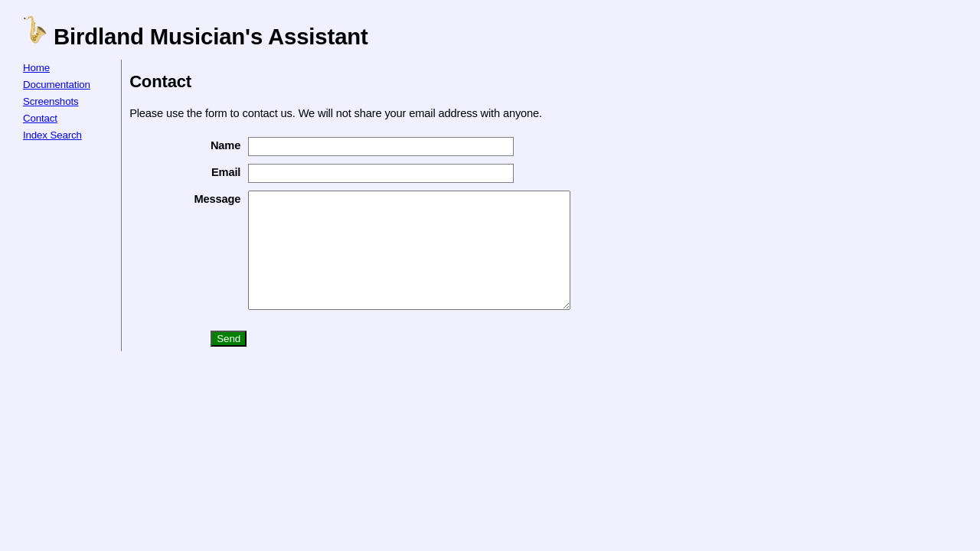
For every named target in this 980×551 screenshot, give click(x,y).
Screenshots (51, 101)
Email (215, 172)
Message (206, 199)
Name (215, 145)
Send (218, 362)
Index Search (52, 135)
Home (36, 68)
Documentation (57, 85)
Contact (40, 118)
